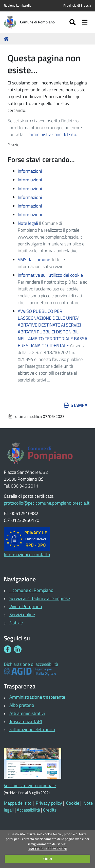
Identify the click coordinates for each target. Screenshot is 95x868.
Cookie (73, 803)
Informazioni (30, 171)
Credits (50, 810)
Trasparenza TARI (26, 721)
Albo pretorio (22, 705)
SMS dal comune (34, 260)
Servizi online (22, 615)
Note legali (28, 223)
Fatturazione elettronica (32, 730)
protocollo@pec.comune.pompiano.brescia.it (47, 503)
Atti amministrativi (27, 713)
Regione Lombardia (18, 5)
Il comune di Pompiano (31, 590)
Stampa (76, 405)
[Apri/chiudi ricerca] (73, 22)
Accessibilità (28, 810)
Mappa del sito (18, 803)
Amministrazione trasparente (37, 697)
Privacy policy (49, 803)
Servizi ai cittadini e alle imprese (40, 598)
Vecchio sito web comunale (30, 785)
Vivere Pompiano (26, 606)
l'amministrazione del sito (52, 134)
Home (7, 39)
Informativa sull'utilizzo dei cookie (50, 275)
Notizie (16, 623)
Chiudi (48, 859)
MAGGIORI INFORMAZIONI (48, 849)
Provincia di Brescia (77, 5)
